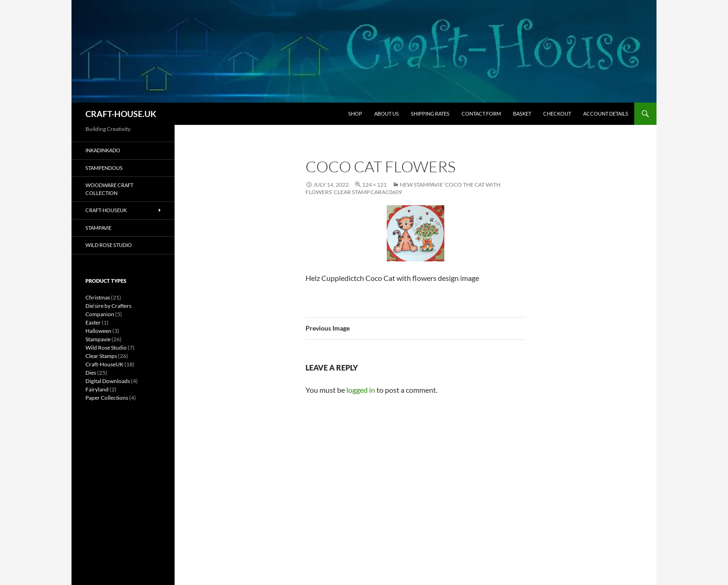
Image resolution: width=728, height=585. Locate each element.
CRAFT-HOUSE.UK (121, 114)
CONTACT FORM (481, 114)
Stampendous (104, 168)
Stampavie (98, 228)
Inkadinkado (103, 150)
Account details (606, 114)
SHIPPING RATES (430, 114)
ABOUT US (387, 114)
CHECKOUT (557, 114)
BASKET (522, 114)
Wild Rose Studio (109, 245)
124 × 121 (374, 185)
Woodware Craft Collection (109, 189)
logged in (361, 390)
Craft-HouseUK (106, 210)
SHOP (355, 114)
